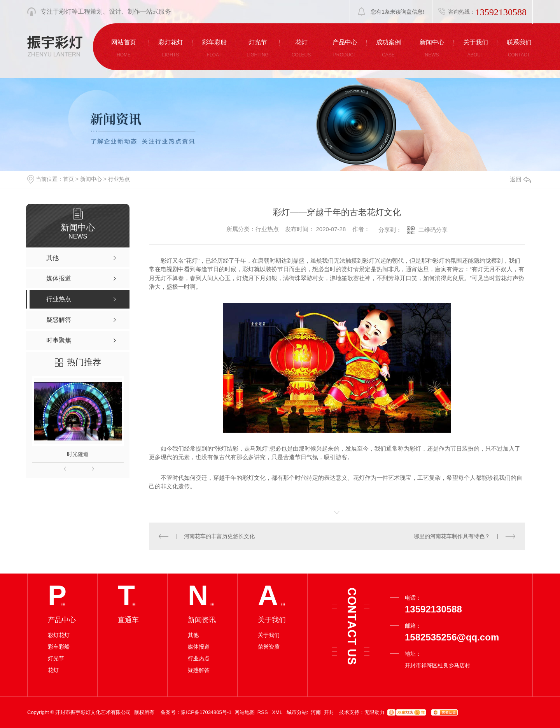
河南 (316, 712)
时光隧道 (78, 454)
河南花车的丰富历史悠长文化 (219, 536)
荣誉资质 (269, 647)
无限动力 (374, 712)
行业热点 (119, 179)
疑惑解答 (199, 670)
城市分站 (297, 712)
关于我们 (269, 635)
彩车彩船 (59, 647)
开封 (329, 712)
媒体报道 (199, 647)
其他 (193, 635)
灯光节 (56, 658)
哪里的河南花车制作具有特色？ (452, 536)
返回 (520, 179)
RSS (263, 712)
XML (278, 712)
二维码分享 (433, 230)
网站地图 (245, 712)
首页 (68, 179)
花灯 (53, 670)
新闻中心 (91, 179)
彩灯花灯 (59, 635)
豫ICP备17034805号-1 (206, 712)
